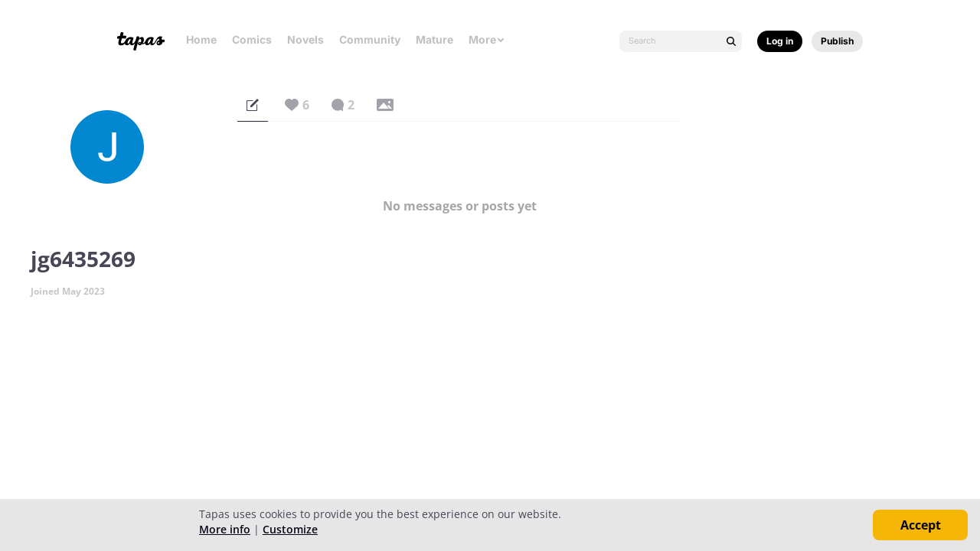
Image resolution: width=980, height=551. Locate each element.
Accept (921, 525)
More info (225, 529)
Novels (305, 39)
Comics (252, 39)
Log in (780, 41)
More (487, 39)
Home (201, 39)
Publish (837, 41)
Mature (434, 39)
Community (370, 39)
